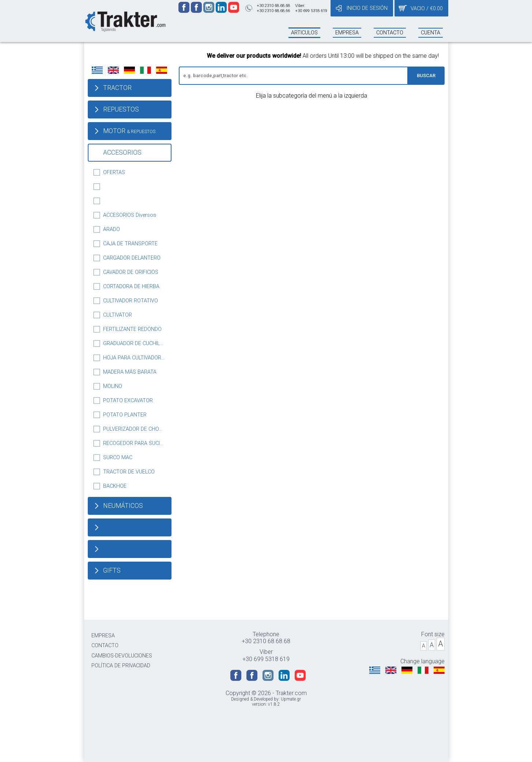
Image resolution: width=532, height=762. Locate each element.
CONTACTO (105, 646)
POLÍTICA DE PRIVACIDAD (121, 666)
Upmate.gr (291, 699)
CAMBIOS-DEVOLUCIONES (122, 656)
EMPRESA (103, 636)
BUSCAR (426, 76)
